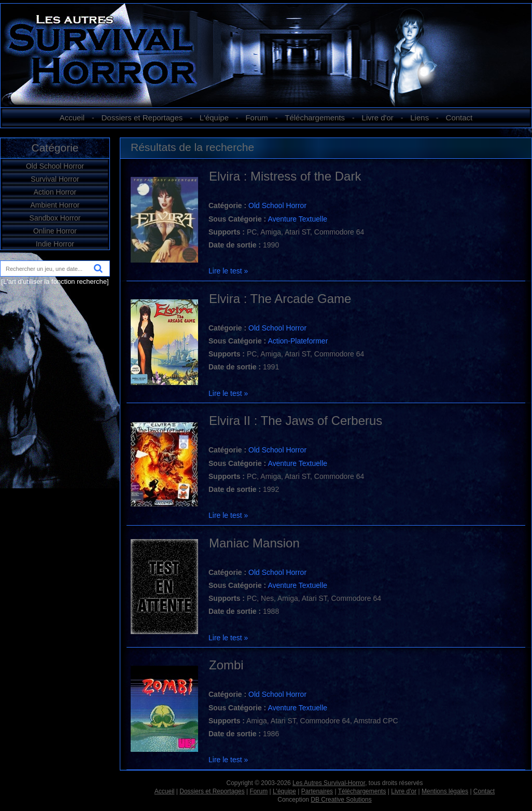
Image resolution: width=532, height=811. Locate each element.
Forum (256, 118)
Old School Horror (55, 166)
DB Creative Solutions (341, 800)
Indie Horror (55, 244)
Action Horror (55, 192)
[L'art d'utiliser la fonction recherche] (55, 281)
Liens (419, 118)
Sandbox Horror (55, 218)
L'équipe (214, 118)
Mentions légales (445, 791)
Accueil (72, 118)
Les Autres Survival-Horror (329, 783)
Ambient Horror (55, 205)
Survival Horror (55, 179)
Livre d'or (378, 118)
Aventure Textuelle (297, 219)
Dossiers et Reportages (142, 118)
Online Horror (55, 231)
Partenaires (317, 791)
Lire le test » (228, 271)
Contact (459, 118)
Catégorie (55, 148)
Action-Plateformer (298, 341)
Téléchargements (315, 118)
